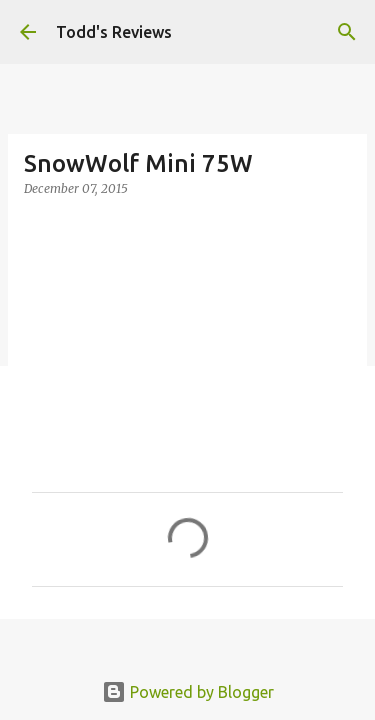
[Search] (347, 32)
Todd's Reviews (114, 32)
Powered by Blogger (188, 692)
